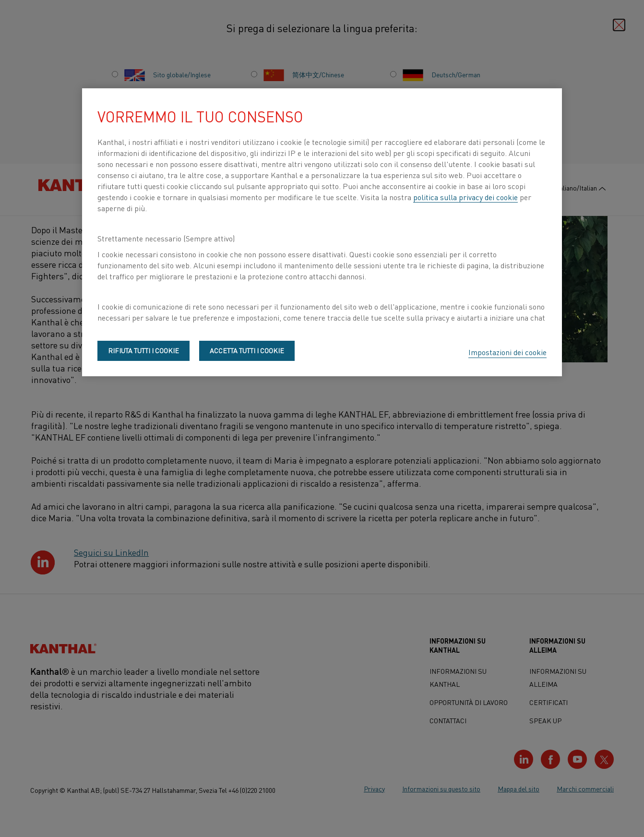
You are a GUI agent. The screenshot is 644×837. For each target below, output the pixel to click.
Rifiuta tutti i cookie (143, 350)
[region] (322, 232)
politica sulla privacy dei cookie (465, 197)
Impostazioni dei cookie (507, 352)
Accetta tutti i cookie (247, 350)
